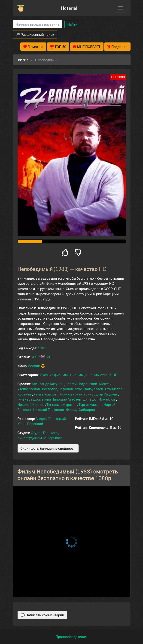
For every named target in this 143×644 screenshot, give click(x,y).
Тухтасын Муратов (62, 404)
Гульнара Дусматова (35, 399)
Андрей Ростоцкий (51, 419)
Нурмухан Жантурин (75, 394)
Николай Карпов (31, 404)
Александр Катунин (48, 384)
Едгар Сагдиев (106, 394)
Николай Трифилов (49, 410)
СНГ (50, 357)
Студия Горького (44, 433)
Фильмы (77, 375)
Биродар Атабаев (67, 399)
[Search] (38, 24)
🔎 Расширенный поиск (35, 34)
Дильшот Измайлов (99, 399)
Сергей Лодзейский (82, 384)
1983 (42, 348)
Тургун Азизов (90, 404)
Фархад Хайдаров (81, 410)
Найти (72, 24)
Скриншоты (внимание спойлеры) (48, 448)
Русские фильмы (54, 375)
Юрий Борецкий (30, 424)
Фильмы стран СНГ (101, 375)
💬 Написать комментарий (42, 615)
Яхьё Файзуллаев (89, 389)
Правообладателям (72, 637)
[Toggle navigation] (120, 8)
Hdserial (69, 8)
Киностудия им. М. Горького (40, 438)
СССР (36, 357)
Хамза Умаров (45, 394)
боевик (34, 366)
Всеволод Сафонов (58, 389)
